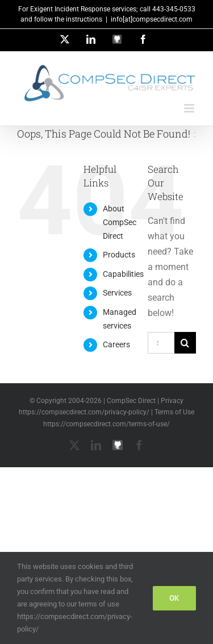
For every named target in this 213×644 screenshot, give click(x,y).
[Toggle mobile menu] (190, 108)
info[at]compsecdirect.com (152, 19)
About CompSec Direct (120, 222)
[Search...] (161, 343)
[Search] (185, 343)
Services (117, 293)
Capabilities (123, 274)
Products (119, 255)
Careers (116, 344)
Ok (174, 598)
